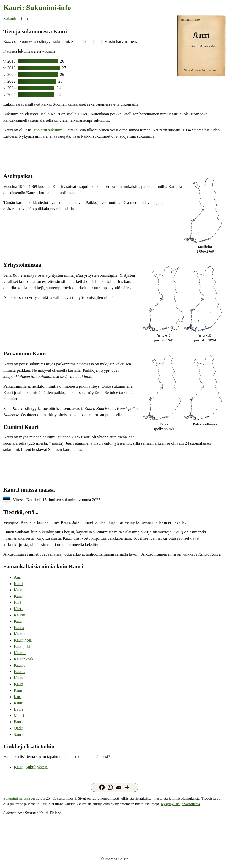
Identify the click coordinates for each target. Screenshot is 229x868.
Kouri (19, 690)
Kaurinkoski (24, 659)
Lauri (18, 709)
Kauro (19, 678)
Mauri (19, 716)
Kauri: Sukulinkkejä (31, 767)
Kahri (19, 590)
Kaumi (20, 615)
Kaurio (20, 665)
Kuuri (19, 703)
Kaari (19, 584)
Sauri (18, 734)
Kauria (20, 634)
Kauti (19, 684)
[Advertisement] (114, 155)
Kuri (18, 697)
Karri (18, 609)
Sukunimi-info (16, 18)
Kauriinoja (23, 640)
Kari (18, 602)
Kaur (18, 621)
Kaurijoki (22, 646)
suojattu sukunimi (49, 130)
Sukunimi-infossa (17, 798)
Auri (18, 577)
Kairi (18, 596)
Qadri (19, 728)
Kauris (20, 672)
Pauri (18, 722)
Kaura (19, 628)
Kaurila (20, 653)
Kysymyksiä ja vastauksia (180, 804)
